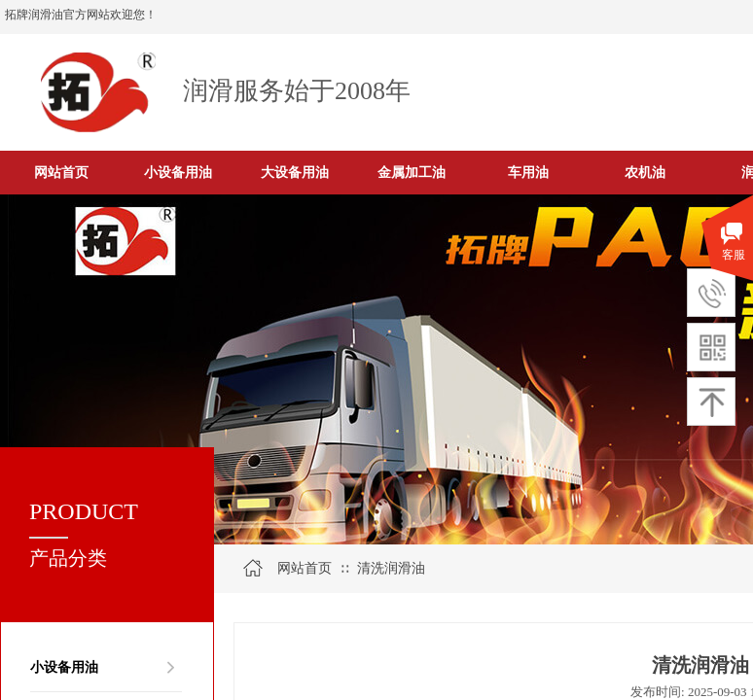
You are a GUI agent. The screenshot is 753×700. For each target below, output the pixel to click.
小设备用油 (64, 667)
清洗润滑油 (391, 568)
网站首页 (305, 568)
